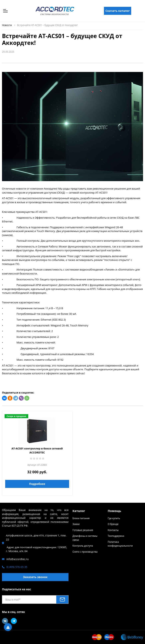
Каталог (79, 511)
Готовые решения (83, 530)
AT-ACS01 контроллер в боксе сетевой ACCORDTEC (37, 450)
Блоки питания (81, 518)
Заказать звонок (35, 577)
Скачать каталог (118, 11)
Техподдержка (116, 536)
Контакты (113, 530)
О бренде (113, 524)
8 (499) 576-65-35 (17, 567)
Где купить (114, 518)
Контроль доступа (83, 546)
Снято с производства (85, 552)
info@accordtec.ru (18, 559)
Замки (76, 524)
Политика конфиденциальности (120, 544)
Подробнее (37, 484)
